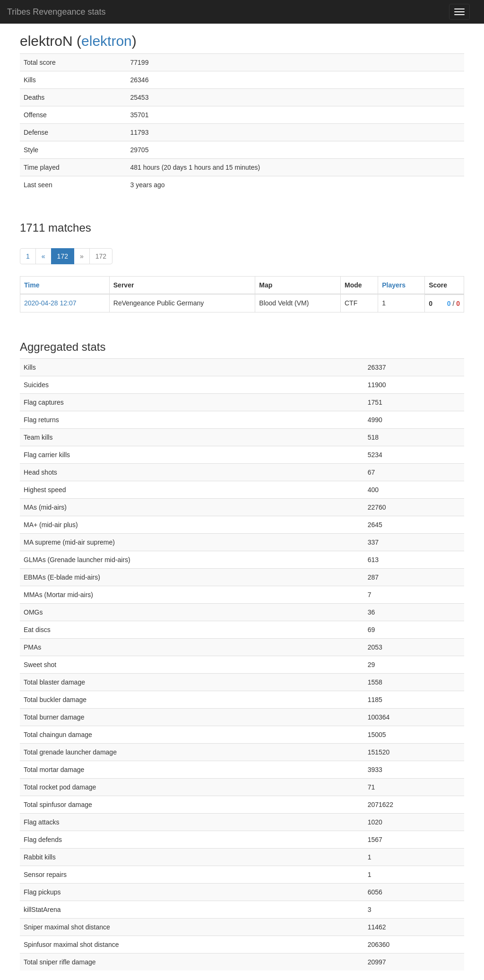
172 (66, 256)
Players (394, 285)
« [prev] (43, 256)
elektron (107, 41)
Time (32, 285)
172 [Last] (101, 256)
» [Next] (82, 256)
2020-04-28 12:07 (50, 303)
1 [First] (28, 256)
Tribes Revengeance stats (56, 12)
